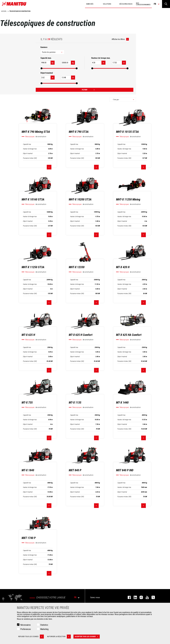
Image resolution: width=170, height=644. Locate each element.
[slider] (41, 68)
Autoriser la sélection (59, 637)
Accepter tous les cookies (87, 637)
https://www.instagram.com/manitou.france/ (140, 597)
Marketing (44, 629)
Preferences (26, 629)
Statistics (44, 625)
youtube (146, 597)
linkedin (134, 597)
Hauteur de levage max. (30, 149)
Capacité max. (27, 144)
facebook (128, 597)
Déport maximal (28, 153)
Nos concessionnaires (143, 4)
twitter (152, 597)
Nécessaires (25, 625)
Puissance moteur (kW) (30, 158)
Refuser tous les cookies (31, 637)
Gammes (44, 47)
